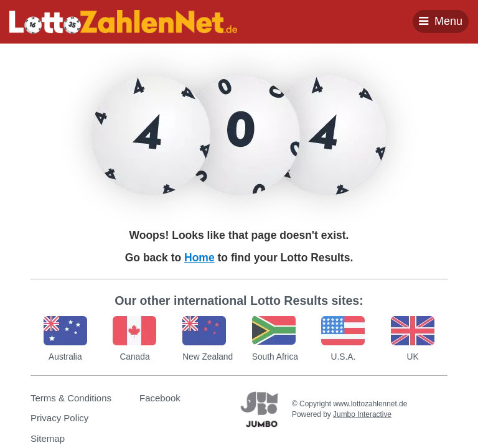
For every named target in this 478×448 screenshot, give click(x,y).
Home (199, 258)
